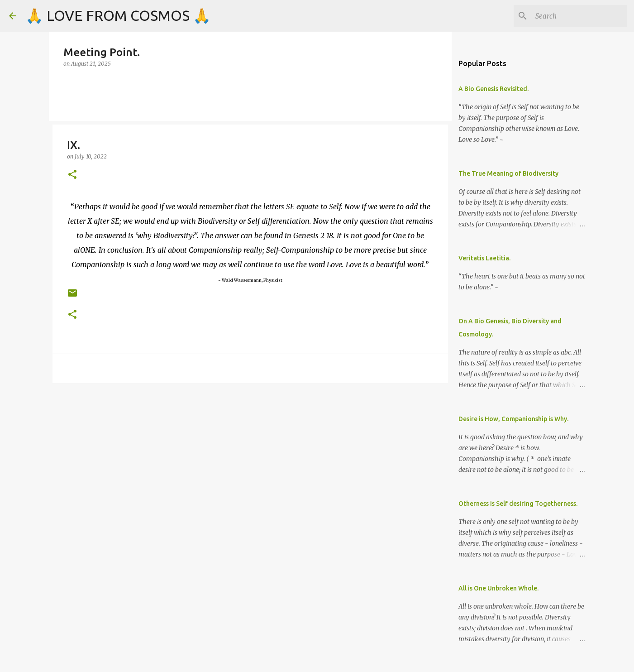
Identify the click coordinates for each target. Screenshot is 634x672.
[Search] (579, 16)
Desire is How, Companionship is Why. (513, 419)
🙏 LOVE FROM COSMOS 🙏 (118, 15)
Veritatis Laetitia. (484, 258)
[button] (72, 175)
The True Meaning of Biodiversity (508, 173)
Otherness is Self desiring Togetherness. (518, 504)
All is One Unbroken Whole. (498, 588)
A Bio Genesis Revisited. (493, 89)
